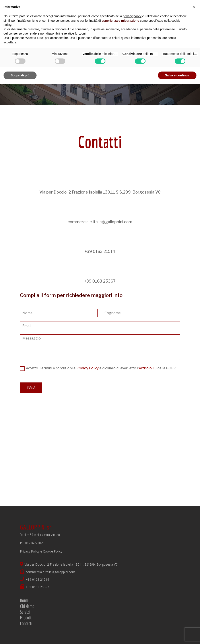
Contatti (26, 623)
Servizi (25, 612)
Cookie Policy (53, 551)
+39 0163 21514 (100, 251)
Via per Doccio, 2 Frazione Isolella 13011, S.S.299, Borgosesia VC (100, 192)
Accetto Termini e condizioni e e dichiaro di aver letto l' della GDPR (101, 368)
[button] (194, 7)
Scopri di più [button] (20, 75)
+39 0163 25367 (100, 281)
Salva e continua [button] (177, 75)
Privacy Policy (87, 368)
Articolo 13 (148, 368)
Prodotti (26, 618)
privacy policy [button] (132, 16)
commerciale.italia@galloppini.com (100, 222)
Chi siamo (27, 606)
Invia (31, 388)
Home (24, 600)
